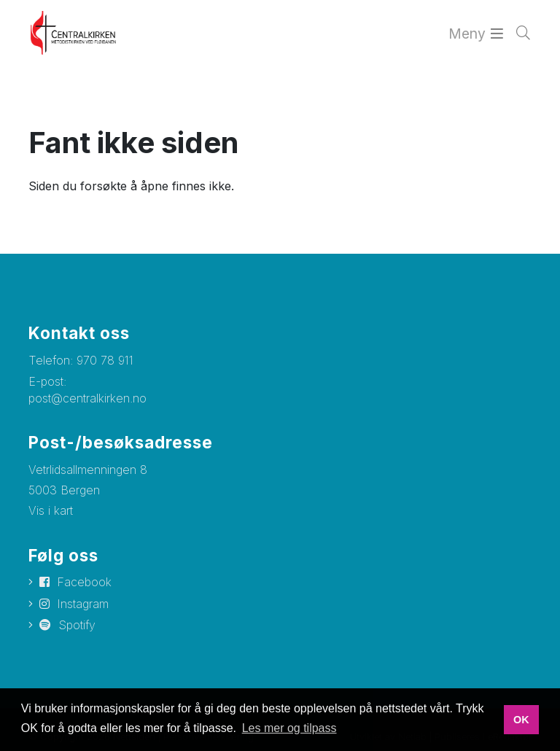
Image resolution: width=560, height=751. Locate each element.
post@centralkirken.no (87, 398)
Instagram (83, 604)
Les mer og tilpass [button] (289, 728)
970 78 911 (105, 360)
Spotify (77, 625)
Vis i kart (51, 510)
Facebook (84, 582)
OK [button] (521, 720)
